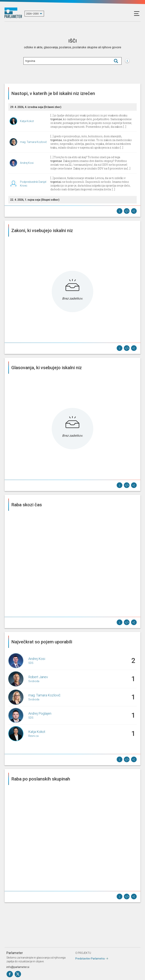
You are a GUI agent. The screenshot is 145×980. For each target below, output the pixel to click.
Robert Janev (38, 677)
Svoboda (34, 681)
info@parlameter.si (18, 967)
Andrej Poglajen (40, 713)
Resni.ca (33, 736)
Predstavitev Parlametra (90, 959)
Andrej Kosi (27, 163)
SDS (31, 663)
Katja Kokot (27, 121)
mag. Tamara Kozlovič (33, 142)
